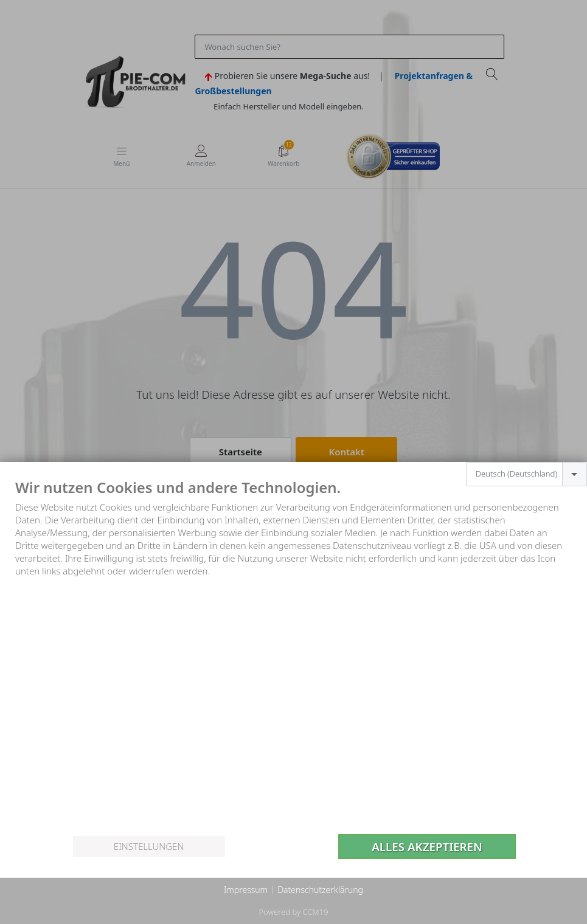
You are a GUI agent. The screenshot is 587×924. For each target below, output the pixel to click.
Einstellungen (149, 846)
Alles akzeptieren (427, 846)
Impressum (246, 890)
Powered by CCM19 (293, 912)
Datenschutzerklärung (320, 890)
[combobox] (526, 474)
